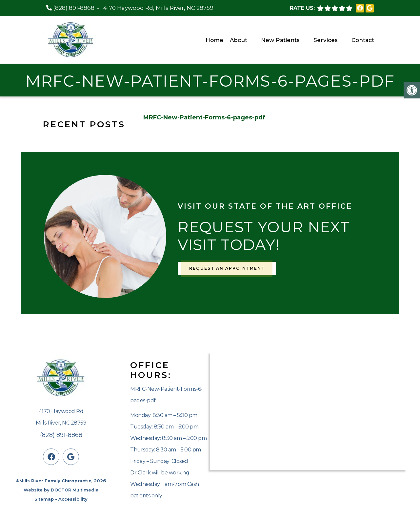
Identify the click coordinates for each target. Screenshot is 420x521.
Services (326, 40)
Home (214, 40)
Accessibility (73, 499)
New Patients (280, 40)
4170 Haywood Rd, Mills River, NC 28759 (158, 8)
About (239, 40)
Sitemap (44, 499)
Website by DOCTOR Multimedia (61, 490)
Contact (363, 40)
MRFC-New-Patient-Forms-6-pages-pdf (204, 117)
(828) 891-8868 (74, 8)
